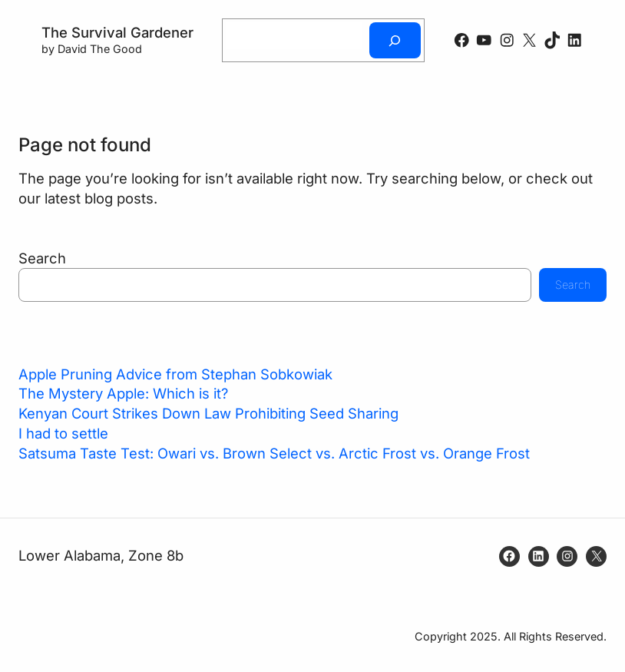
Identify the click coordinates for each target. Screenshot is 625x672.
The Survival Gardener (117, 32)
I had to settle (63, 433)
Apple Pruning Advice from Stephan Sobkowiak (175, 374)
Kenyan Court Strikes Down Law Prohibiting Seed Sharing (208, 413)
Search (42, 258)
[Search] (395, 40)
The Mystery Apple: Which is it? (123, 393)
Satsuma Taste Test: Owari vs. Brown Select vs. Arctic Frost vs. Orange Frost (274, 453)
